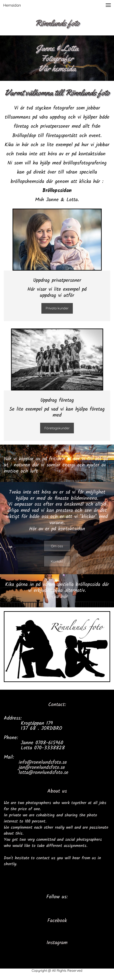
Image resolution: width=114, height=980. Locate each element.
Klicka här (57, 597)
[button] (108, 5)
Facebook (57, 921)
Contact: (57, 705)
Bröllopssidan (57, 191)
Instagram (57, 943)
